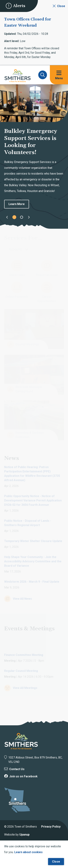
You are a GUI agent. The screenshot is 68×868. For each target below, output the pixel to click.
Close (56, 862)
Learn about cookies (28, 852)
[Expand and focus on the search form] (43, 75)
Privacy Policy (51, 827)
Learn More (17, 204)
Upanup (24, 835)
